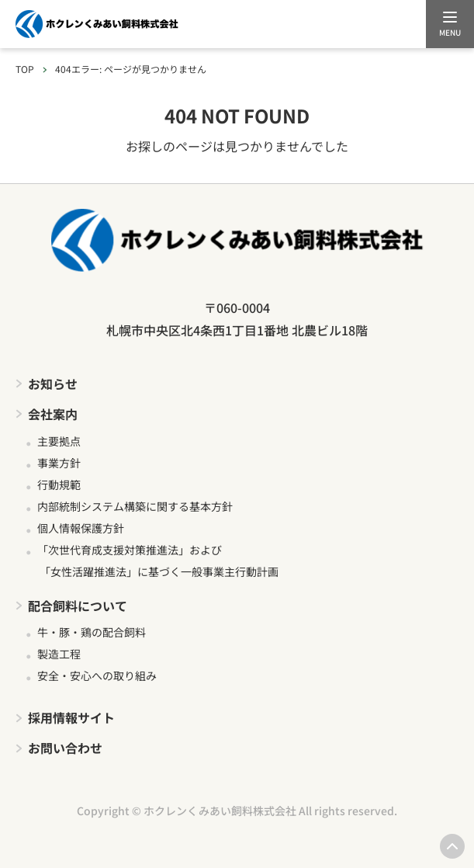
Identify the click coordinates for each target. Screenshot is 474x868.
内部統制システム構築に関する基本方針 (135, 506)
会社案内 (53, 414)
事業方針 (59, 463)
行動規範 (59, 484)
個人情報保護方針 (81, 528)
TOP (25, 69)
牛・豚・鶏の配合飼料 (92, 632)
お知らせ (53, 384)
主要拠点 (59, 441)
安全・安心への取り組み (97, 675)
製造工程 (59, 654)
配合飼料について (78, 606)
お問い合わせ (65, 748)
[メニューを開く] (450, 24)
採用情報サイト (71, 717)
